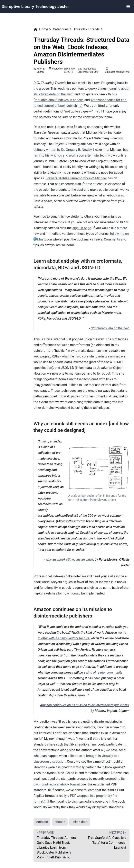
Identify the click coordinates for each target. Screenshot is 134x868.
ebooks (60, 822)
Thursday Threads (87, 29)
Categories (61, 29)
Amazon (42, 822)
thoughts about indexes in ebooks (59, 100)
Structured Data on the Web (110, 328)
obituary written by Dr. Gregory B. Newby (63, 150)
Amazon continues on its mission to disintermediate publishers (84, 705)
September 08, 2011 (89, 72)
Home (41, 29)
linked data (80, 822)
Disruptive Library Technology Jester (35, 7)
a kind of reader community (103, 672)
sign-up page (82, 228)
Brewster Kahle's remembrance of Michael (76, 178)
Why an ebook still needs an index (69, 560)
